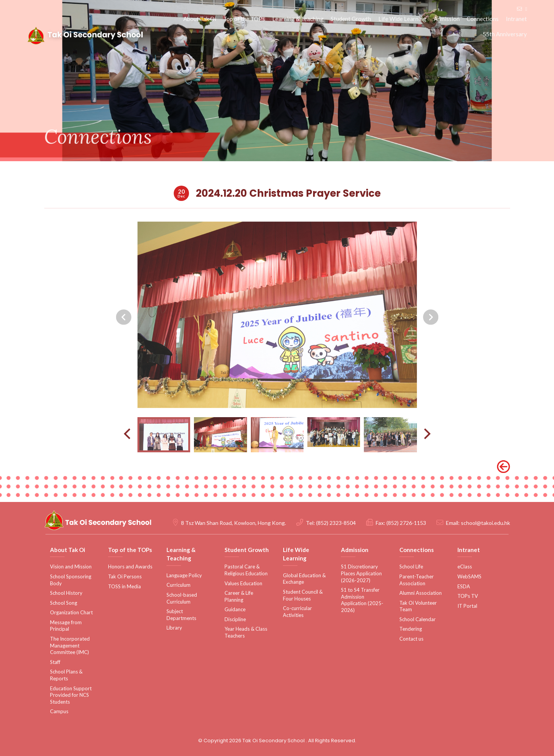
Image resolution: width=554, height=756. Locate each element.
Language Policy (184, 575)
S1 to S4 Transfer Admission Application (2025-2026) (362, 600)
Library (174, 628)
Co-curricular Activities (297, 612)
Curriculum (178, 585)
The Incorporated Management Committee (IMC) (70, 645)
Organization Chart (71, 613)
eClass (465, 567)
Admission (447, 19)
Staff (55, 662)
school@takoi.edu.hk (485, 523)
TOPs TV (468, 596)
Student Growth (352, 19)
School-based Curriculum (182, 598)
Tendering (411, 629)
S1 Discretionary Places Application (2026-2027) (361, 574)
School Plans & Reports (66, 675)
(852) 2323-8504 (336, 523)
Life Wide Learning (404, 19)
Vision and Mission (71, 567)
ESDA (464, 586)
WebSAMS (469, 576)
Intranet (517, 19)
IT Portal (467, 606)
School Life (411, 567)
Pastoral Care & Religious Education (246, 570)
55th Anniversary (505, 34)
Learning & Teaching (300, 19)
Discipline (235, 619)
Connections (483, 19)
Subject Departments (181, 615)
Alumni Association (421, 593)
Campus (59, 712)
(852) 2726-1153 (406, 523)
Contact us (411, 639)
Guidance (235, 610)
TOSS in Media (124, 586)
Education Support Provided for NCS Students (71, 695)
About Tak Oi (202, 19)
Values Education (243, 583)
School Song (64, 603)
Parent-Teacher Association (417, 580)
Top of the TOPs (246, 19)
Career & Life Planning (239, 596)
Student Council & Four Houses (303, 595)
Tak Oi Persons (125, 576)
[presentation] (124, 333)
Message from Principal (66, 626)
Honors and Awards (130, 567)
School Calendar (418, 619)
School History (66, 593)
